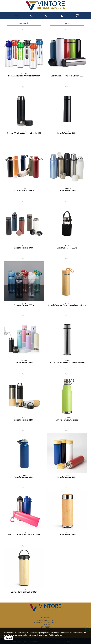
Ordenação (24, 23)
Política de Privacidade (58, 635)
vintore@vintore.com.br (45, 620)
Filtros (67, 23)
